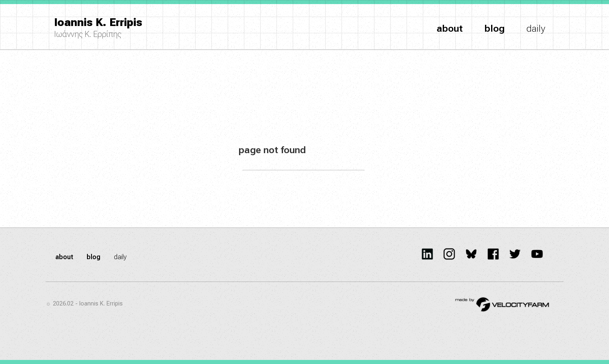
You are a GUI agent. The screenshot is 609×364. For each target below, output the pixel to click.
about (450, 28)
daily (536, 28)
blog (495, 28)
